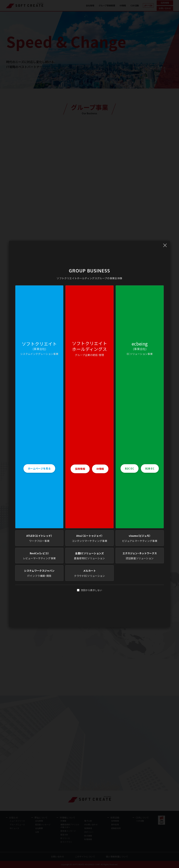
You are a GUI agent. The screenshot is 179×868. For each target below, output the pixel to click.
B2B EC (150, 468)
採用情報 (80, 469)
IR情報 (100, 469)
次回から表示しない (89, 590)
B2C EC (130, 468)
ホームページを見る (39, 468)
